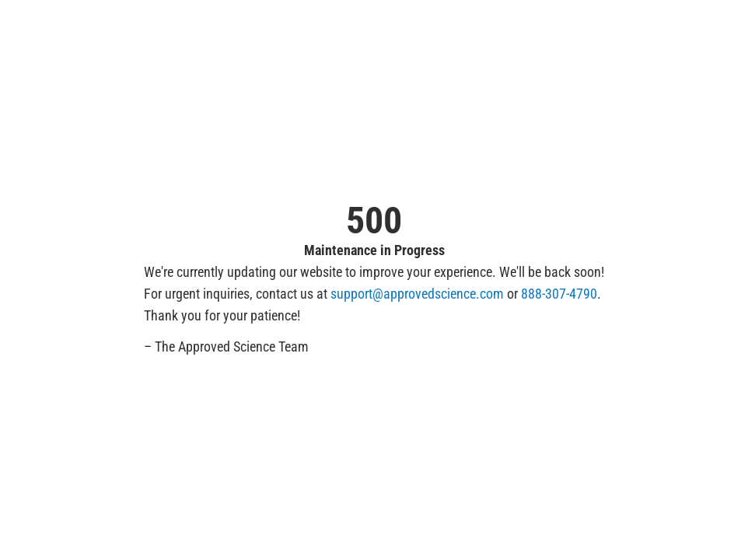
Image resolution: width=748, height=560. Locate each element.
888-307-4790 (559, 294)
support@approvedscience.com (417, 294)
